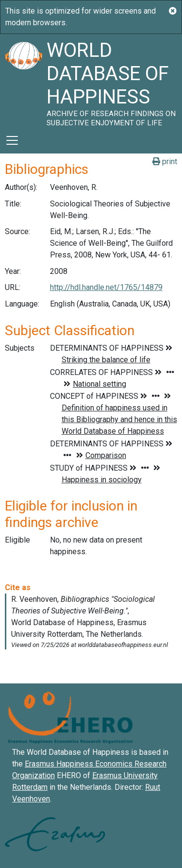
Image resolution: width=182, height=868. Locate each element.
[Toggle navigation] (12, 140)
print (165, 162)
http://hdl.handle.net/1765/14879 (106, 287)
